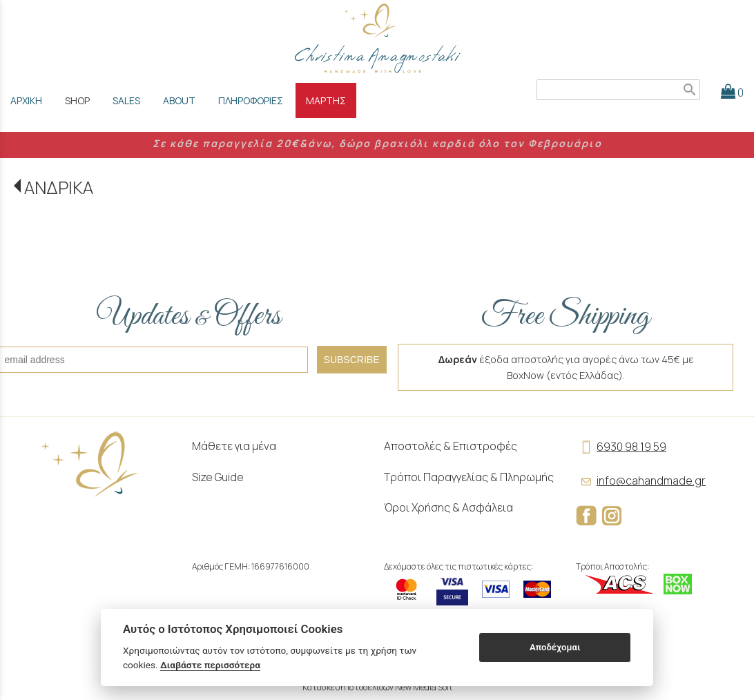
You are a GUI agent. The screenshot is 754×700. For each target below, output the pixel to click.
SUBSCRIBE (352, 360)
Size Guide (218, 477)
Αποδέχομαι (555, 647)
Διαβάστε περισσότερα (210, 665)
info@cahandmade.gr (641, 480)
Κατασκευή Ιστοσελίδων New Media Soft (377, 687)
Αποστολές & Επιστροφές (451, 446)
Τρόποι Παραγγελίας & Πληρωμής (469, 477)
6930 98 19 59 (621, 447)
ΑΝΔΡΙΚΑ (59, 187)
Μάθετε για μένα (234, 446)
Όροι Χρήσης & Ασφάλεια (448, 507)
